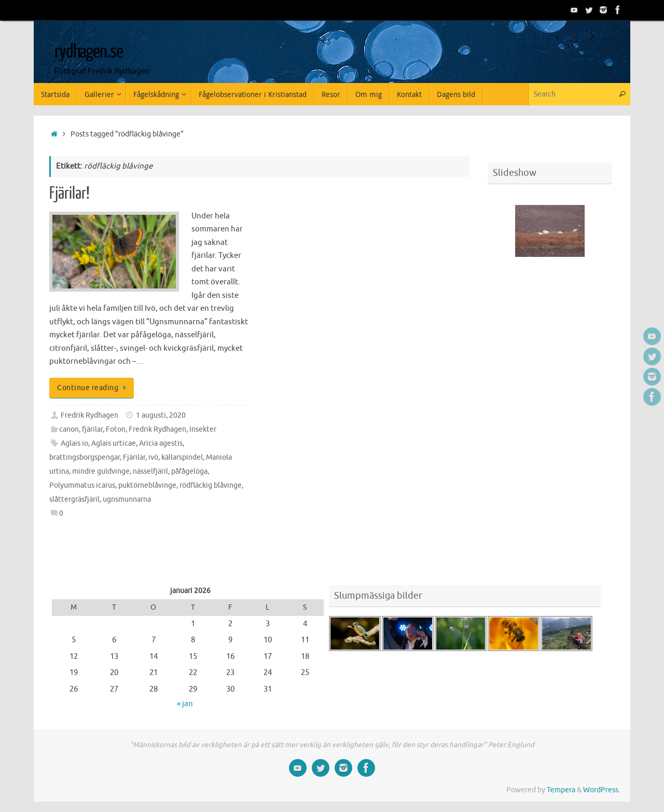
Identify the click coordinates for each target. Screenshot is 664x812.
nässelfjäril (150, 471)
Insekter (203, 429)
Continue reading (93, 388)
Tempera (561, 790)
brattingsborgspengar (85, 457)
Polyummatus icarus (82, 485)
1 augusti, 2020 (161, 415)
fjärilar (92, 429)
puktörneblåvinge (147, 485)
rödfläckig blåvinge (211, 485)
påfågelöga (189, 471)
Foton (116, 429)
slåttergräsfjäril (74, 499)
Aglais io (74, 443)
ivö (153, 457)
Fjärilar (134, 457)
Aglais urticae (114, 443)
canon (69, 429)
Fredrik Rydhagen (89, 415)
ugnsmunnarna (127, 499)
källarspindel (182, 457)
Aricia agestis (161, 443)
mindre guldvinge (101, 471)
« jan (185, 704)
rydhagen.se (88, 52)
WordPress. (601, 790)
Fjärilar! (70, 194)
